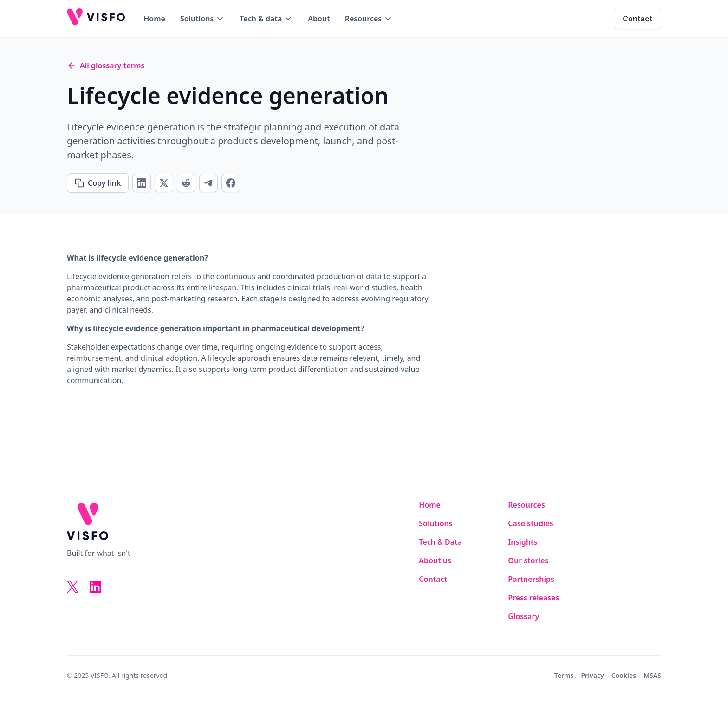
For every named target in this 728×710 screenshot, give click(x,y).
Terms (564, 675)
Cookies (624, 675)
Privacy (592, 675)
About (319, 19)
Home (154, 19)
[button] (202, 19)
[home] (96, 19)
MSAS (652, 675)
